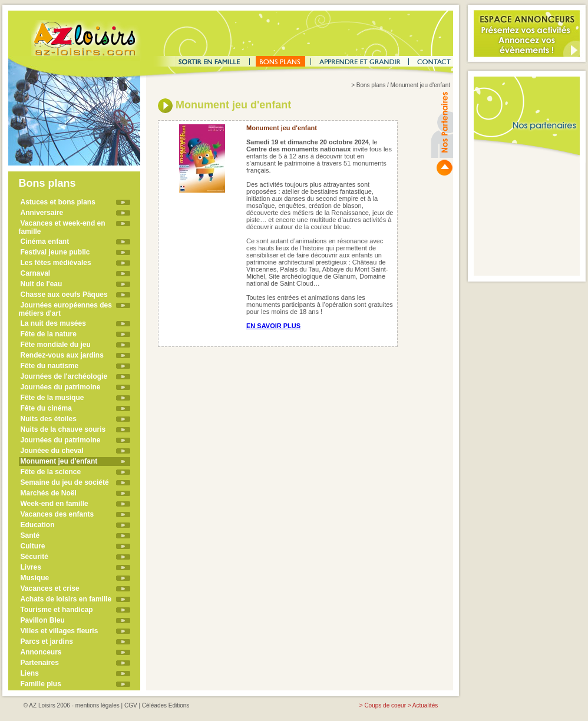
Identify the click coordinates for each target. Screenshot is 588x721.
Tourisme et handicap (57, 610)
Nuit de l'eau (42, 284)
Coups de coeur (385, 705)
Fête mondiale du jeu (56, 345)
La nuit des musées (53, 323)
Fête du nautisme (50, 366)
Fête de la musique (52, 398)
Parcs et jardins (47, 641)
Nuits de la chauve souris (63, 429)
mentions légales (98, 705)
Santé (30, 535)
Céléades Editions (166, 705)
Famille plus (41, 684)
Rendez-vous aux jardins (62, 355)
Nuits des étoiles (49, 419)
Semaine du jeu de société (65, 482)
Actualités (425, 705)
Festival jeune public (55, 252)
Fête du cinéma (46, 408)
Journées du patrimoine (61, 387)
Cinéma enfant (45, 242)
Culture (33, 546)
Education (38, 525)
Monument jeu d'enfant (59, 461)
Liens (30, 673)
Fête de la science (51, 472)
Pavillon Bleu (43, 620)
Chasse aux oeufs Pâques (64, 295)
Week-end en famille (54, 504)
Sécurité (34, 557)
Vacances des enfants (57, 514)
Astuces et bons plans (58, 202)
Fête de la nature (49, 334)
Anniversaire (42, 213)
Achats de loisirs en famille (66, 599)
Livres (31, 567)
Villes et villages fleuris (60, 631)
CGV (131, 705)
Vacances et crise (50, 588)
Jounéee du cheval (52, 451)
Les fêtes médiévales (56, 263)
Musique (35, 578)
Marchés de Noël (49, 493)
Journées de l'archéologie (64, 376)
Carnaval (36, 273)
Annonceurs (41, 652)
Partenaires (40, 663)
